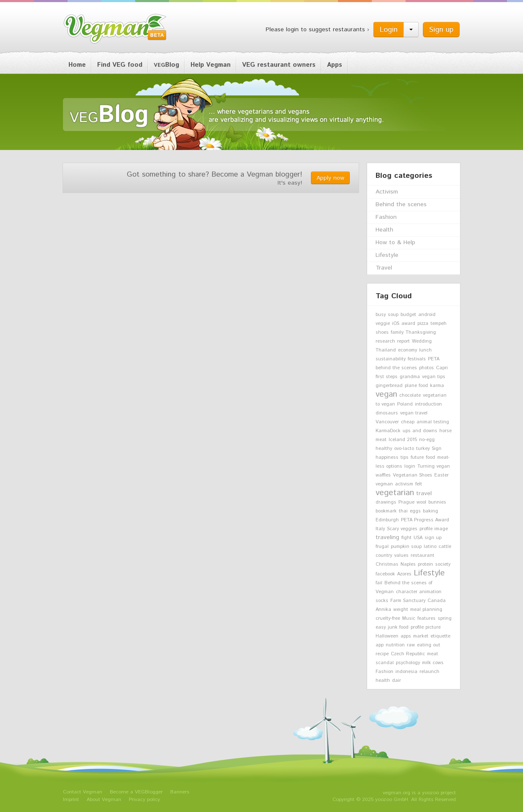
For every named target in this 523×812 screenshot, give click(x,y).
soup (393, 315)
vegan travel (414, 413)
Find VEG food (120, 65)
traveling (387, 537)
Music (409, 619)
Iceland (397, 440)
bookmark (386, 511)
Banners (180, 792)
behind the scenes (396, 368)
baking (430, 511)
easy (381, 627)
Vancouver (387, 422)
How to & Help (395, 243)
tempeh (439, 324)
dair (396, 681)
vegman (384, 484)
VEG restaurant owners (279, 65)
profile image (434, 529)
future (417, 458)
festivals (417, 359)
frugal (382, 547)
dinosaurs (387, 413)
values (401, 556)
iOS (396, 324)
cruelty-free (388, 619)
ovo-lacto (404, 449)
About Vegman (104, 800)
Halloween (387, 636)
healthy (384, 449)
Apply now (330, 178)
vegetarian (395, 493)
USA (418, 538)
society (443, 564)
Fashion (386, 217)
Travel (384, 268)
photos (426, 368)
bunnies (437, 502)
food (430, 458)
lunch (425, 350)
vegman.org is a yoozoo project (419, 793)
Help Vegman (211, 65)
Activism (387, 192)
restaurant (422, 556)
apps (406, 636)
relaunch (429, 672)
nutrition (395, 645)
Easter (441, 475)
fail (379, 583)
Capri (442, 368)
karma (437, 386)
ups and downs (420, 431)
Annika (383, 610)
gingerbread (389, 386)
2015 (412, 440)
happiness (387, 458)
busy (381, 315)
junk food (398, 627)
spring (445, 619)
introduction (428, 404)
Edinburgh (387, 520)
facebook (385, 574)
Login (389, 30)
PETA (434, 359)
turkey (423, 449)
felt (419, 484)
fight (406, 538)
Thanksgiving (421, 332)
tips (405, 458)
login (410, 466)
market (421, 636)
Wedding (422, 341)
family (397, 332)
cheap (408, 422)
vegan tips (434, 377)
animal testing (433, 422)
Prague (406, 502)
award (408, 324)
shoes (382, 332)
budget (408, 315)
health (383, 681)
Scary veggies (402, 529)
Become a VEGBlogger (136, 792)
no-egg (427, 440)
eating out (429, 645)
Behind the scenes (401, 204)
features (426, 619)
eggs (415, 511)
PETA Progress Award (425, 520)
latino (430, 547)
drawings (386, 502)
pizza (423, 324)
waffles (383, 475)
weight (401, 610)
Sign (437, 449)
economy (407, 350)
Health (384, 230)
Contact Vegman (83, 792)
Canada (437, 601)
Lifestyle (387, 255)
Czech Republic (408, 654)
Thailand (386, 350)
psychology (408, 663)
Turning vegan (434, 466)
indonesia (406, 672)
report (403, 341)
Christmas (387, 564)
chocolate (410, 395)
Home (77, 65)
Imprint (71, 800)
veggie (383, 324)
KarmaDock (388, 431)
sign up (433, 538)
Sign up (441, 30)
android (427, 315)
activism (404, 484)
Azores (404, 574)
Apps (335, 65)
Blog (166, 65)
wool (421, 502)
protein (425, 564)
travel (424, 493)
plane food (416, 386)
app (380, 645)
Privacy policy (144, 800)
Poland (405, 404)
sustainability (391, 359)
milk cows (433, 663)
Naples (408, 564)
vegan (386, 394)
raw (411, 645)
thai (403, 511)
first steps (387, 377)
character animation (419, 592)
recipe (382, 654)
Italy (380, 529)
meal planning (426, 610)
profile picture (426, 627)
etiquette (440, 636)
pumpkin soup (406, 547)
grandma (410, 377)
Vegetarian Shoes (413, 475)
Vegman (115, 29)
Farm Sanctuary (408, 601)
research (385, 341)
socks (382, 601)
